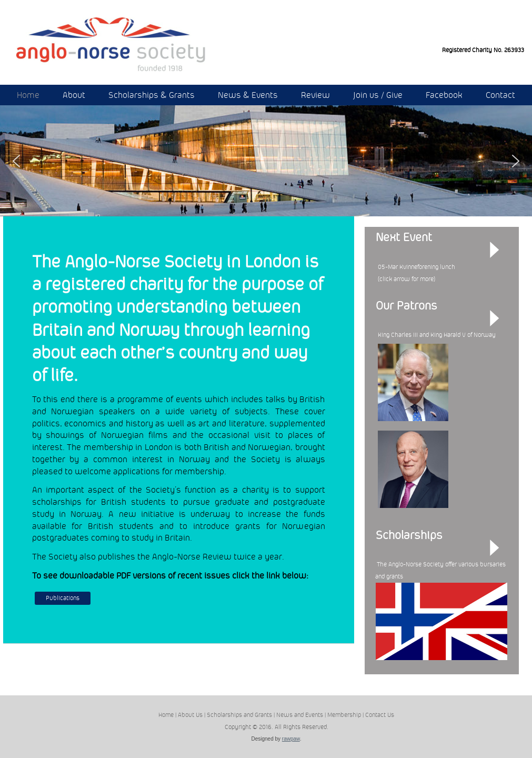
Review (315, 95)
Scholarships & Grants (152, 95)
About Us (190, 715)
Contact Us (380, 715)
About (74, 95)
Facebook (444, 95)
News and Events (300, 715)
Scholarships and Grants (239, 715)
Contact (500, 95)
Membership (344, 715)
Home (28, 95)
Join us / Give (378, 95)
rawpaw (291, 739)
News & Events (248, 95)
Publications (63, 598)
